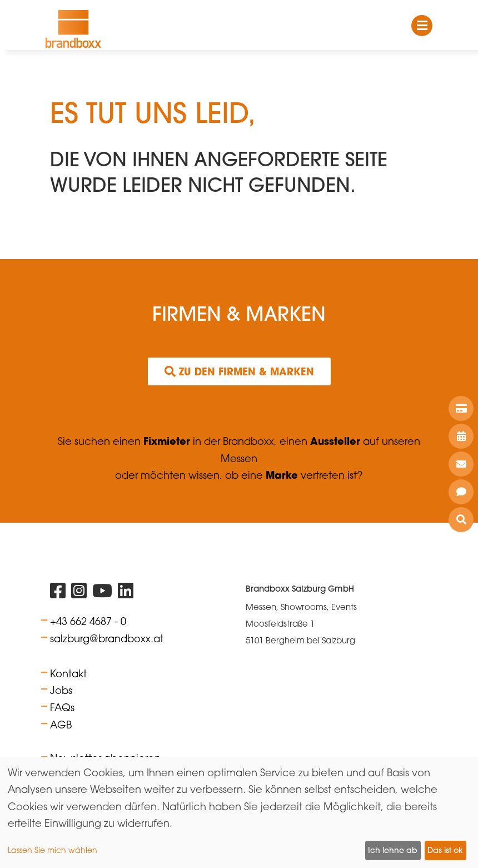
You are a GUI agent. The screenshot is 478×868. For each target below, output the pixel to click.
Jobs (61, 690)
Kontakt (68, 673)
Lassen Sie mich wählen (53, 850)
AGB (61, 725)
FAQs (62, 707)
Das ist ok (445, 850)
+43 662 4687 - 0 (88, 621)
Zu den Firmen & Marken (239, 371)
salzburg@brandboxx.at (107, 638)
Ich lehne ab (393, 850)
